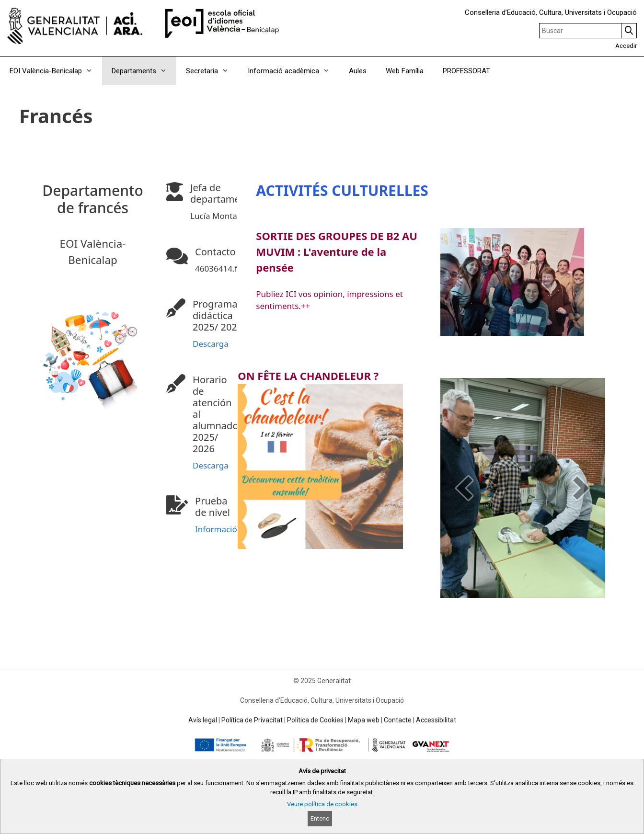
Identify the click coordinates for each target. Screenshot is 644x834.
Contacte (398, 720)
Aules (358, 71)
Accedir (626, 46)
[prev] (464, 488)
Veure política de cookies (322, 804)
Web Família (405, 71)
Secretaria (212, 71)
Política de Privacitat (252, 720)
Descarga (211, 344)
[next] (581, 488)
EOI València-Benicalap (56, 71)
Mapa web (364, 720)
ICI (288, 294)
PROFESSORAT (466, 71)
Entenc (320, 818)
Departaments (144, 71)
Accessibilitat (436, 720)
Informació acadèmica (293, 71)
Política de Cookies (315, 720)
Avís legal (203, 720)
